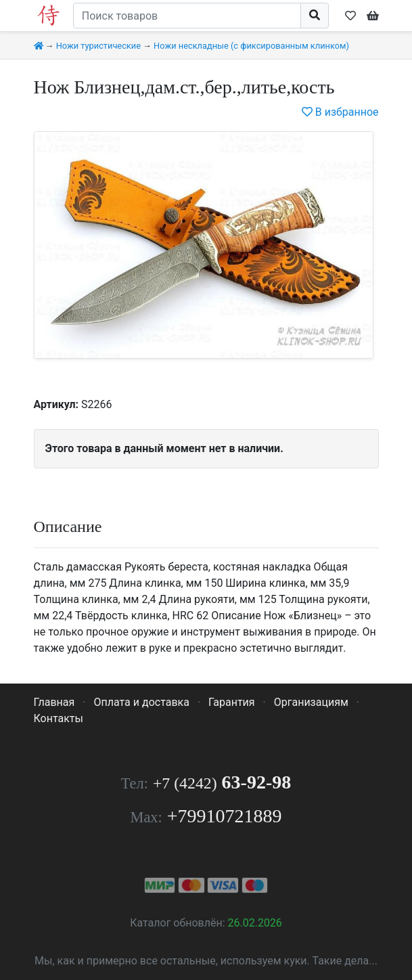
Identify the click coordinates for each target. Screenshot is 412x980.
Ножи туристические (98, 46)
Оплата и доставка (141, 702)
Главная (54, 702)
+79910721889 (225, 816)
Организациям (311, 702)
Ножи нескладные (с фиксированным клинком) (251, 46)
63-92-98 (222, 782)
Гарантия (232, 702)
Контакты (59, 718)
